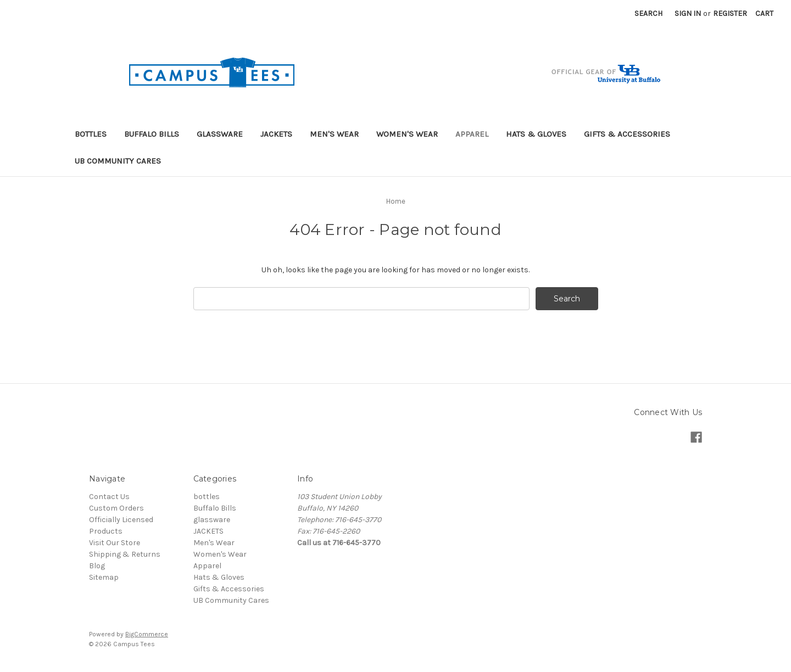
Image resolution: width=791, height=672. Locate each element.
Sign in (688, 13)
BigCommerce (147, 634)
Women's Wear (407, 134)
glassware (220, 134)
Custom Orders (116, 508)
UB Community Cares (118, 161)
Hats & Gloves (536, 134)
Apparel (472, 134)
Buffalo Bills (152, 134)
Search (648, 13)
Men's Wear (334, 134)
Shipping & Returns (125, 554)
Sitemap (104, 577)
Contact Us (109, 497)
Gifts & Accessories (627, 134)
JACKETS (276, 134)
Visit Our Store (115, 543)
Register (730, 13)
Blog (97, 566)
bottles (91, 134)
